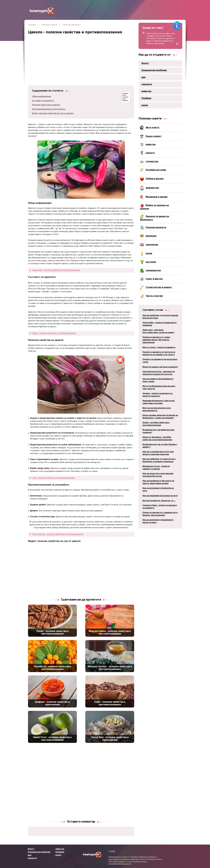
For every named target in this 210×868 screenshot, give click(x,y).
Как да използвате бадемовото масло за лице (158, 521)
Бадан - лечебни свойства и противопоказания (156, 424)
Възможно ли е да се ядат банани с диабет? (160, 446)
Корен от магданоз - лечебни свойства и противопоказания (157, 439)
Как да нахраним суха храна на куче (160, 496)
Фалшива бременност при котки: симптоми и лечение (159, 402)
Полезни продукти (72, 25)
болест (145, 63)
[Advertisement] (81, 55)
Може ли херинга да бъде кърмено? (160, 367)
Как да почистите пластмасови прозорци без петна (158, 475)
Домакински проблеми (154, 70)
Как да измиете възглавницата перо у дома (158, 380)
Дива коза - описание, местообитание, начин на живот (158, 331)
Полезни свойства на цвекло (46, 105)
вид (143, 77)
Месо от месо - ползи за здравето (159, 347)
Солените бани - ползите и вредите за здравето (160, 507)
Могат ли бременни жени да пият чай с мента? (159, 388)
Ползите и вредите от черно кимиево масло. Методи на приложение (156, 340)
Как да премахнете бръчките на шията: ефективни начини (158, 482)
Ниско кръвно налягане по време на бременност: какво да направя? (160, 417)
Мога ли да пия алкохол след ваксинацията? (157, 409)
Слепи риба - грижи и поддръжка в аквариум (159, 324)
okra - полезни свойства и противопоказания (53, 478)
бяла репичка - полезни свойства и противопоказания (58, 534)
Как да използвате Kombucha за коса (158, 489)
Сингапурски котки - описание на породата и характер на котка (159, 373)
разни (145, 105)
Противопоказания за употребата (49, 109)
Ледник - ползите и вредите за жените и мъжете (157, 395)
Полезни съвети (49, 25)
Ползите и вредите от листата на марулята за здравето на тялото (159, 353)
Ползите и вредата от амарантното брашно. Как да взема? (160, 514)
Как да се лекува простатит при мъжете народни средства (158, 453)
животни (146, 91)
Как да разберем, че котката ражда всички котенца (160, 317)
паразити (147, 84)
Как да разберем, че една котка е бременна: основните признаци (159, 460)
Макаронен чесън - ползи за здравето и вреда (156, 468)
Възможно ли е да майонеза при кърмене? (158, 431)
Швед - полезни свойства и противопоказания (54, 333)
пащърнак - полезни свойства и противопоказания (56, 270)
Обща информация (41, 97)
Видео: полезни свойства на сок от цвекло (53, 113)
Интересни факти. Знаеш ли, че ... (159, 501)
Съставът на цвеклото (43, 101)
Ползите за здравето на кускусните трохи (160, 361)
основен (32, 25)
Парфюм (146, 98)
